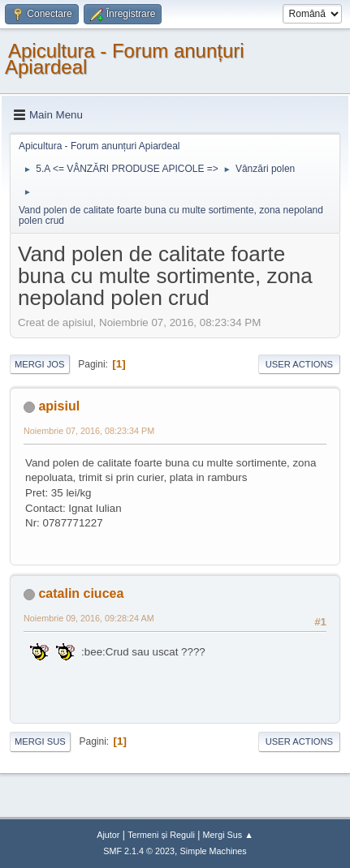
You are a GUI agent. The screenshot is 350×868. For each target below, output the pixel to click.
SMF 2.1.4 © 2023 (139, 851)
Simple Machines (214, 851)
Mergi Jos (40, 364)
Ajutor (108, 835)
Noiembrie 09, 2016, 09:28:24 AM (89, 618)
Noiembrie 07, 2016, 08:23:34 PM (89, 431)
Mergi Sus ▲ (228, 835)
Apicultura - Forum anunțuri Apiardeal (125, 59)
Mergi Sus (40, 741)
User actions (299, 364)
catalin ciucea (81, 593)
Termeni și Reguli (161, 835)
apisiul (59, 406)
